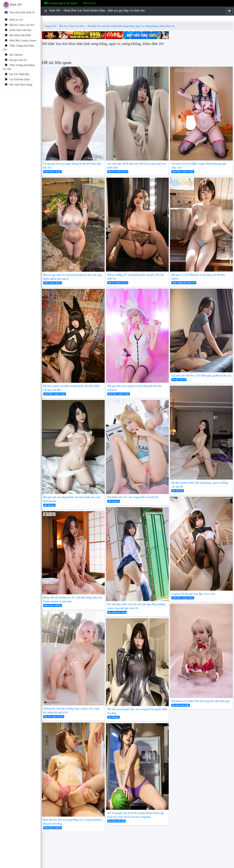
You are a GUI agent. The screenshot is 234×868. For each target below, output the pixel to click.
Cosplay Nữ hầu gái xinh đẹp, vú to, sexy (193, 594)
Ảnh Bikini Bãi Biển (117, 821)
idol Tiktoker (49, 505)
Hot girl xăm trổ (179, 380)
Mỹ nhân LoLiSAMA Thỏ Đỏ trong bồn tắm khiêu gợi (200, 701)
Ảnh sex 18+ (90, 3)
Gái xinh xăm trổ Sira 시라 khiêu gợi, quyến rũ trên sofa (201, 376)
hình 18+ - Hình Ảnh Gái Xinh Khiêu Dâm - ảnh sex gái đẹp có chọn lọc (97, 10)
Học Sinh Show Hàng (117, 612)
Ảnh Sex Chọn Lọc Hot (72, 26)
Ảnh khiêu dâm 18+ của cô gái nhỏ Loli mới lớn (133, 497)
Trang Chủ (50, 26)
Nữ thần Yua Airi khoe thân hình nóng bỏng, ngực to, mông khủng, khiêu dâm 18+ (131, 26)
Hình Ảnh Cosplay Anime (55, 394)
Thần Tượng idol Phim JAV (184, 283)
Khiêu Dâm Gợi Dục (52, 172)
